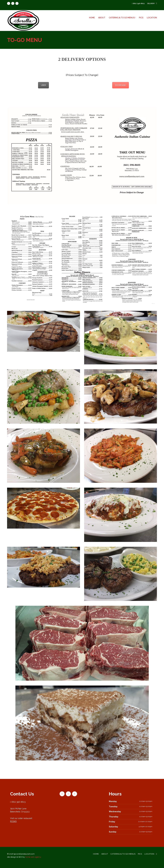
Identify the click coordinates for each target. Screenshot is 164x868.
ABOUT (102, 18)
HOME (92, 18)
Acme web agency (34, 861)
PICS (142, 18)
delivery (153, 4)
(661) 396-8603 (139, 4)
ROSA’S (13, 826)
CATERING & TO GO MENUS (123, 18)
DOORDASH (121, 85)
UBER (43, 85)
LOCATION (152, 18)
